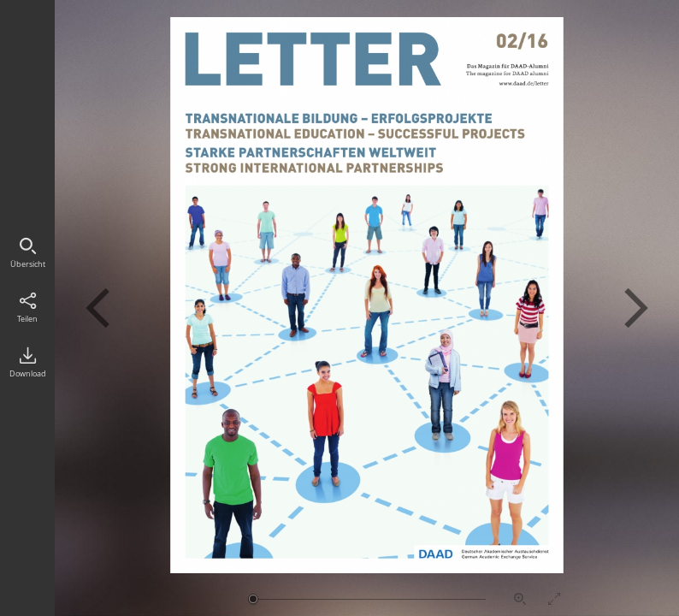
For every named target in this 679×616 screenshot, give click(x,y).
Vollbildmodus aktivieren (554, 599)
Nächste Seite (636, 308)
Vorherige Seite (97, 308)
